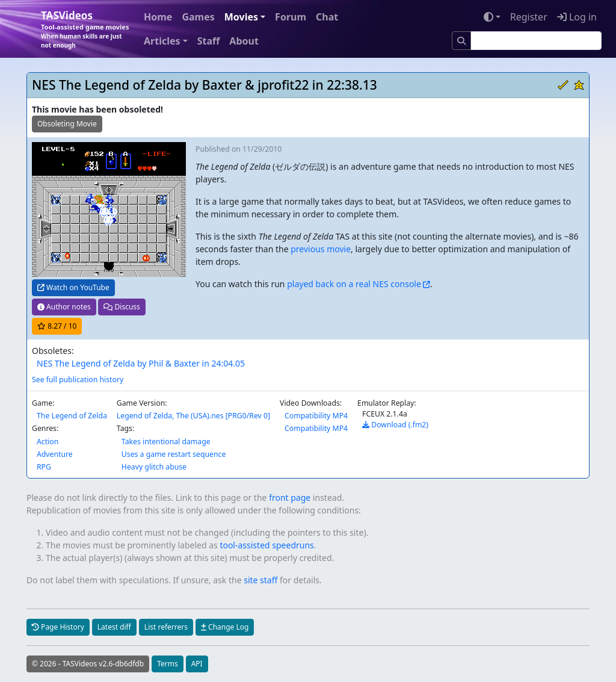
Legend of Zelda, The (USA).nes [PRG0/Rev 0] (193, 416)
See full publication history (78, 380)
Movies (241, 17)
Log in (577, 17)
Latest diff (114, 627)
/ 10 (57, 326)
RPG (44, 467)
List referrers (166, 627)
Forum (291, 17)
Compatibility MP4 (316, 416)
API (197, 664)
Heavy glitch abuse (154, 467)
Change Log (225, 627)
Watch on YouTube (73, 287)
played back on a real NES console (354, 284)
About (244, 41)
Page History (58, 627)
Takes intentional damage (166, 442)
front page (290, 498)
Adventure (55, 454)
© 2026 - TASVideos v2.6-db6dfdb (88, 664)
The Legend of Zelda (72, 416)
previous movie (321, 249)
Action (48, 442)
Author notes (64, 307)
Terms (168, 664)
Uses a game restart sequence (174, 454)
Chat (327, 17)
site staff (260, 580)
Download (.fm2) (395, 425)
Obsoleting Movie (67, 124)
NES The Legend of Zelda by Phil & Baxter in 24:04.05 (141, 363)
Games (198, 17)
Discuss (122, 307)
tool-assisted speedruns (266, 545)
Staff (209, 41)
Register (529, 17)
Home (158, 17)
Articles (162, 41)
